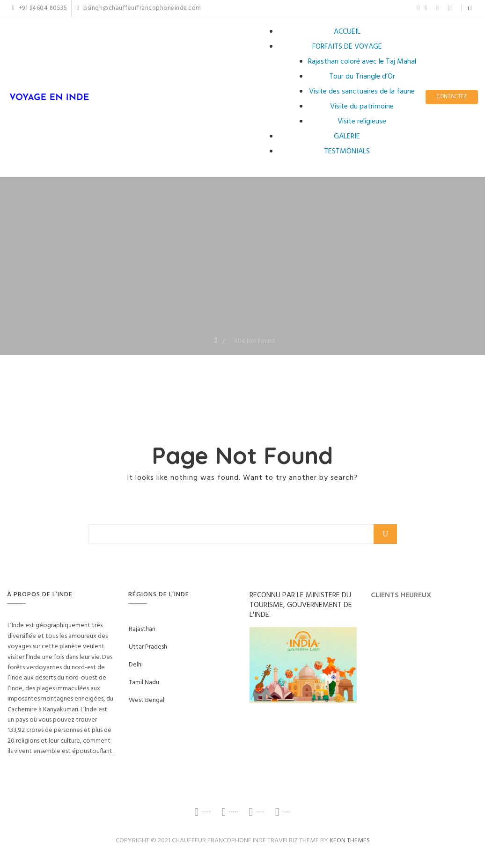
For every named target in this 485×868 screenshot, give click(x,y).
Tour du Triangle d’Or (362, 77)
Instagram (426, 8)
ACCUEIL (347, 32)
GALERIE (347, 137)
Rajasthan (142, 629)
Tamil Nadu (144, 683)
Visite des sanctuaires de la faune (362, 92)
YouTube (449, 8)
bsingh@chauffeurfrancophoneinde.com (139, 8)
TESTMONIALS (347, 152)
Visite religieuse (362, 122)
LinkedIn (437, 8)
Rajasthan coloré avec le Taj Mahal (362, 62)
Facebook (419, 8)
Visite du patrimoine (362, 107)
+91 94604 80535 (40, 8)
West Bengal (147, 700)
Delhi (136, 665)
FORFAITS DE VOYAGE (347, 47)
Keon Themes (350, 841)
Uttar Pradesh (148, 647)
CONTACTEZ (452, 97)
